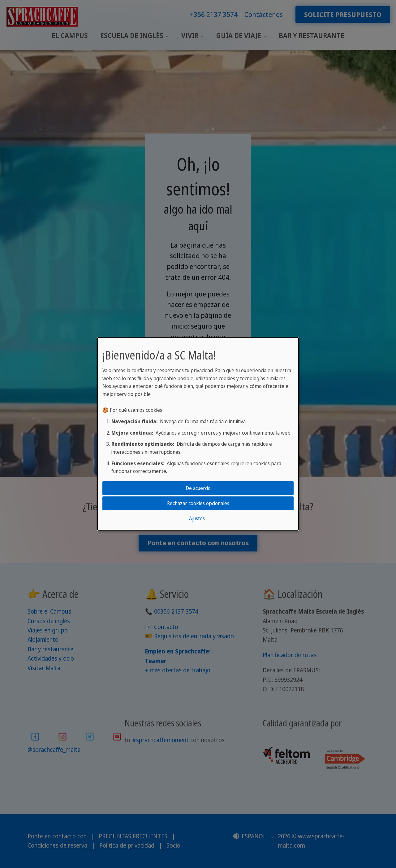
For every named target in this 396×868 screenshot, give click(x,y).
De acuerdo (198, 488)
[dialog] (198, 434)
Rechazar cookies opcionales (198, 503)
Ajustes (197, 518)
